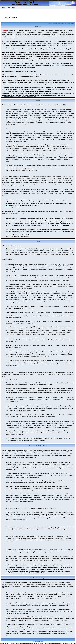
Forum (9, 8)
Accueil (3, 8)
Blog (13, 8)
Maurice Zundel (9, 18)
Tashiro (42, 642)
